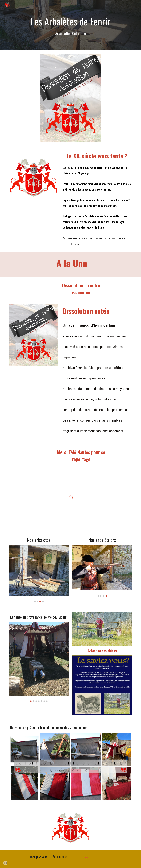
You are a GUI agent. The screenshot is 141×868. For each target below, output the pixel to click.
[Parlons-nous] (60, 857)
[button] (5, 863)
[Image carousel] (39, 574)
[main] (71, 25)
